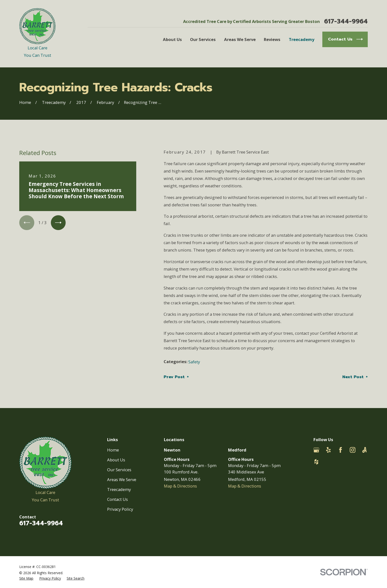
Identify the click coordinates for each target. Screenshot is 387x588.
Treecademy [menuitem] (301, 39)
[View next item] (58, 223)
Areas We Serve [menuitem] (240, 39)
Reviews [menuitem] (272, 39)
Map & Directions (180, 486)
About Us (116, 460)
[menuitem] (26, 578)
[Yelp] (328, 450)
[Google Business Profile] (316, 450)
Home (113, 450)
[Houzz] (316, 462)
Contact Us (117, 499)
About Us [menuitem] (172, 39)
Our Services (119, 470)
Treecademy (119, 489)
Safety (194, 362)
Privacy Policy (120, 509)
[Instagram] (353, 450)
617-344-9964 (346, 22)
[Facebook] (340, 450)
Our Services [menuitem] (203, 39)
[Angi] (364, 450)
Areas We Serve (122, 480)
